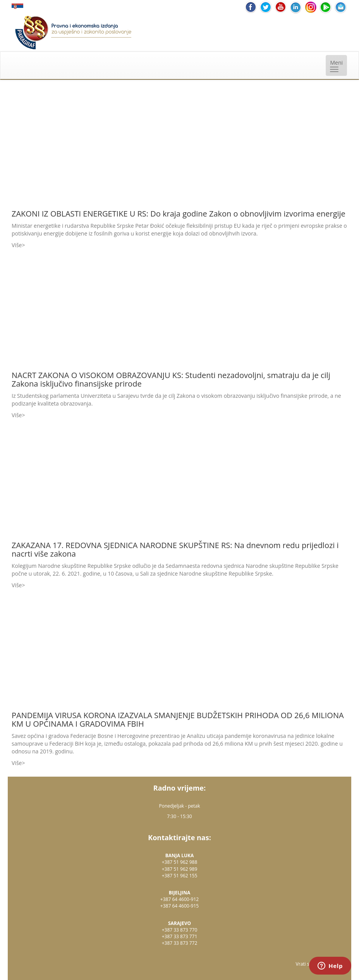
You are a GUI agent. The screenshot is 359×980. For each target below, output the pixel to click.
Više (17, 245)
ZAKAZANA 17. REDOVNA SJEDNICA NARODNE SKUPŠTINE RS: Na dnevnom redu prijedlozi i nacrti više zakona (175, 549)
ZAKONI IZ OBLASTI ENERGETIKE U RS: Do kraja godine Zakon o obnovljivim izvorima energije (179, 214)
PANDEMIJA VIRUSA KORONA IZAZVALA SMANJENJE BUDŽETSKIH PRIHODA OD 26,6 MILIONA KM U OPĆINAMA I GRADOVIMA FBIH (178, 720)
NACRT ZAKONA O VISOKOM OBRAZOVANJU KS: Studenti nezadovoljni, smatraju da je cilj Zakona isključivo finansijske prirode (171, 379)
